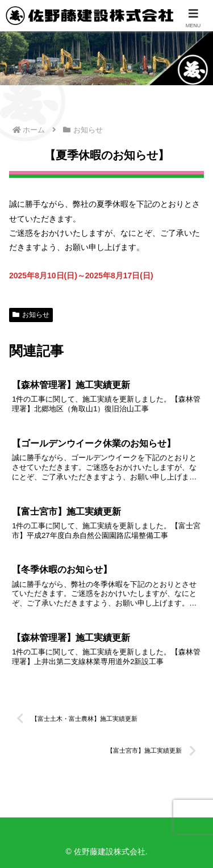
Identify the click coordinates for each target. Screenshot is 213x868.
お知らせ (31, 315)
